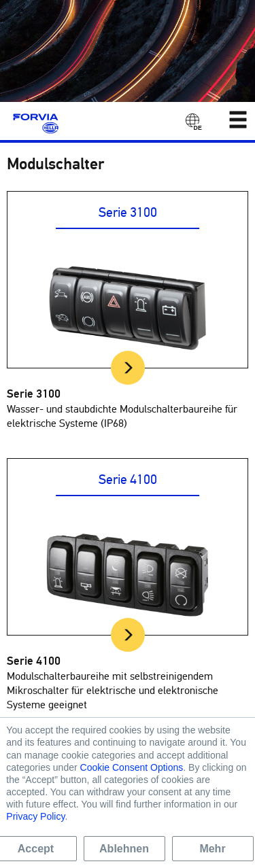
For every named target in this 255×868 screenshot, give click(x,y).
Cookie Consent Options (132, 767)
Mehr (212, 849)
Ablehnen (124, 849)
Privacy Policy (35, 816)
